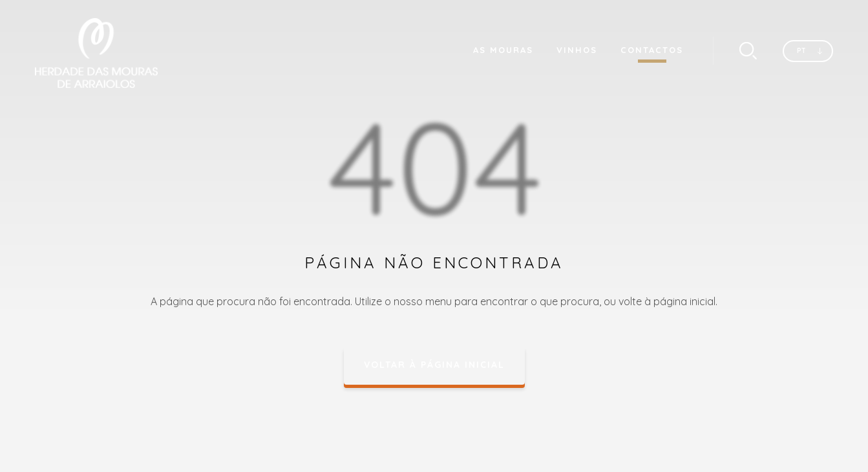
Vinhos (577, 50)
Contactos (652, 50)
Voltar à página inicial (434, 365)
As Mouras (503, 50)
